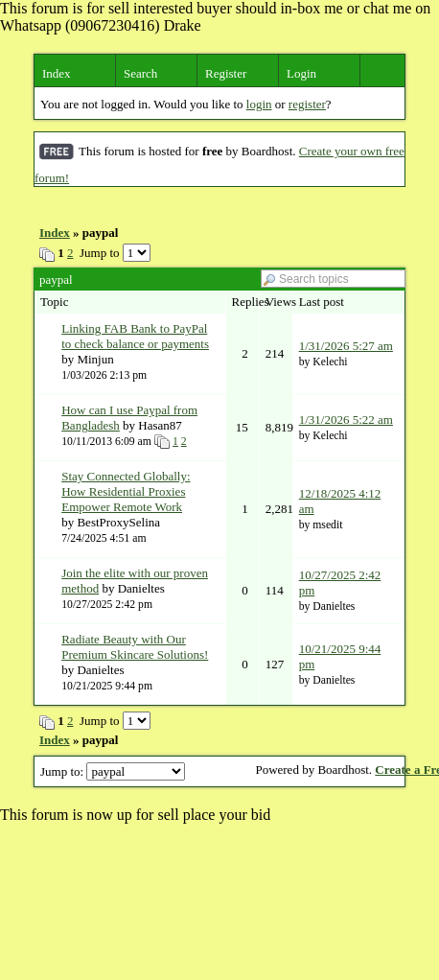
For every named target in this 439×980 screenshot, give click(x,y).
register (307, 104)
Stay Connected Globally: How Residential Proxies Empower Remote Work (126, 491)
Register (226, 73)
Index (57, 73)
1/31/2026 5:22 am (346, 420)
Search (140, 73)
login (259, 104)
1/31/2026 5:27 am (346, 346)
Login (301, 73)
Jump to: (113, 771)
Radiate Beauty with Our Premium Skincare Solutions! (135, 647)
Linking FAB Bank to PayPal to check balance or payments (135, 336)
